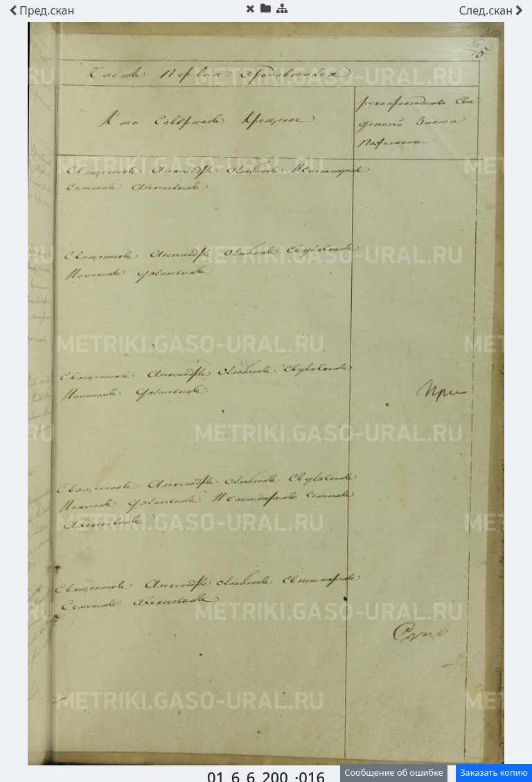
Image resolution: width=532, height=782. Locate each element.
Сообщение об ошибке (394, 772)
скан (42, 10)
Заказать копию (494, 772)
